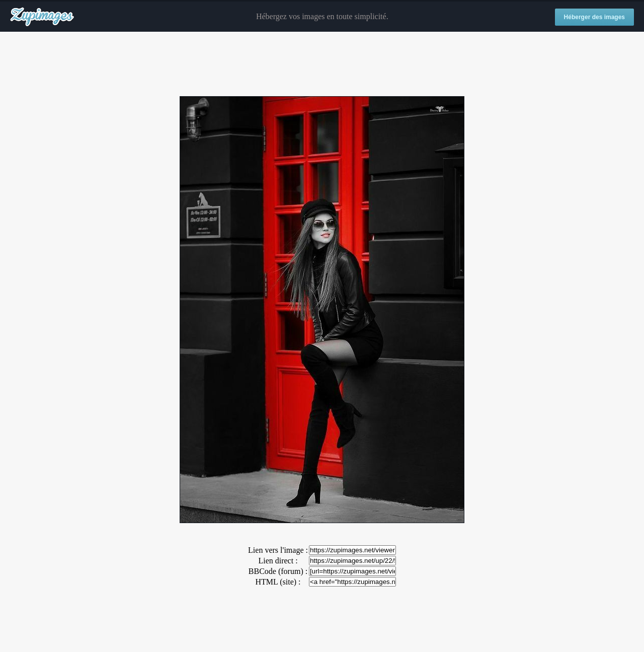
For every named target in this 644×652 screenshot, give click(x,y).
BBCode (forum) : (278, 571)
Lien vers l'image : (278, 550)
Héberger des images (594, 17)
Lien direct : (278, 561)
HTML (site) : (278, 582)
